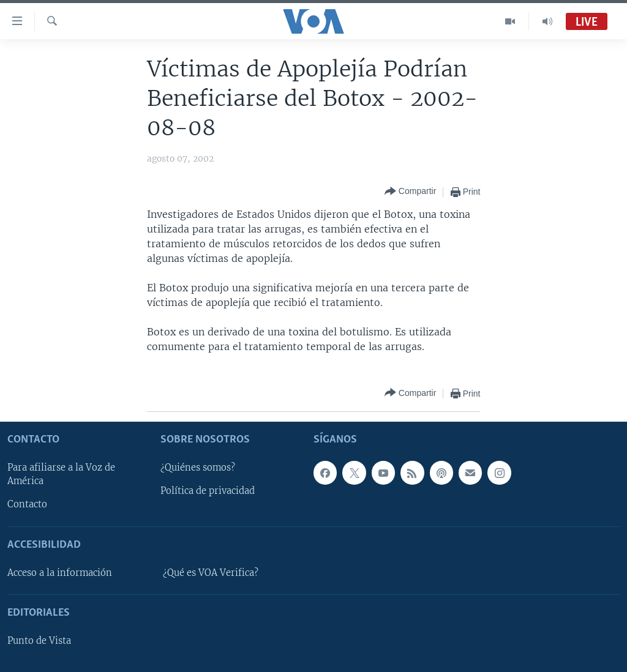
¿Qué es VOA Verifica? (211, 572)
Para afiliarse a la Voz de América (61, 474)
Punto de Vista (39, 641)
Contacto (27, 504)
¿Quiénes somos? (198, 468)
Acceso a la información (60, 572)
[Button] (410, 192)
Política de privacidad (208, 491)
